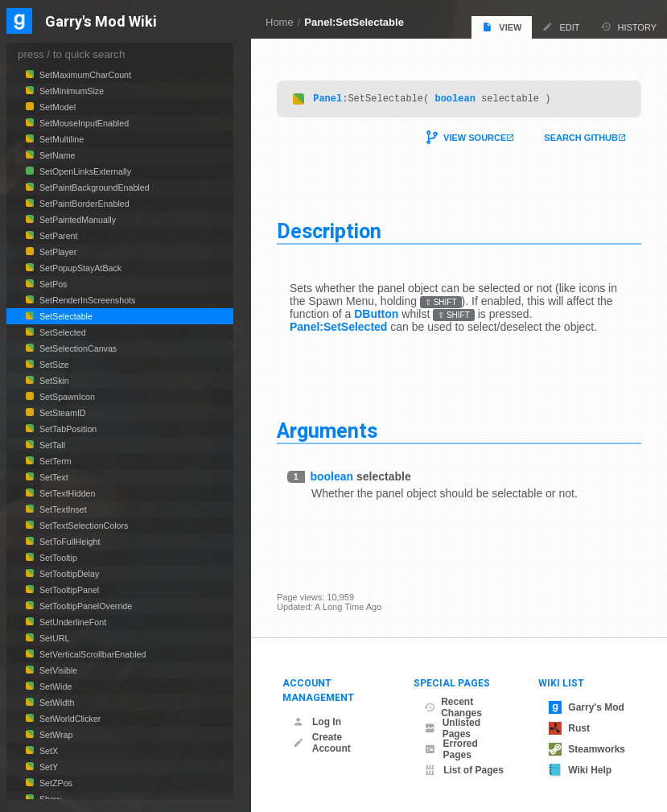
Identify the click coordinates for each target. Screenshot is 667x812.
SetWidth (56, 703)
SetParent (58, 236)
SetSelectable (65, 316)
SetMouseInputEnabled (83, 123)
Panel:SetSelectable (354, 22)
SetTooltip (57, 558)
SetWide (54, 686)
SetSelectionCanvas (77, 348)
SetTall (51, 445)
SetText (53, 477)
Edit (561, 27)
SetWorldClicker (69, 719)
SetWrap (55, 735)
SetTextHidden (66, 493)
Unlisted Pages (452, 728)
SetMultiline (60, 139)
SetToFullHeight (68, 542)
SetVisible (57, 670)
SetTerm (54, 461)
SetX (47, 751)
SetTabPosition (67, 429)
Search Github (581, 140)
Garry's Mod (587, 707)
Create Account (322, 743)
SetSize (53, 365)
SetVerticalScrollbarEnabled (91, 654)
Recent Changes (453, 707)
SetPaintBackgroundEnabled (93, 188)
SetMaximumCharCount (84, 75)
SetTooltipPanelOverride (84, 606)
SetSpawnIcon (66, 397)
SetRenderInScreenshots (86, 300)
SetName (56, 155)
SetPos (52, 284)
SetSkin (53, 381)
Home (280, 22)
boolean (455, 100)
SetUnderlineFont (72, 622)
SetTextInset (62, 509)
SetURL (53, 638)
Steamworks (587, 749)
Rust (569, 728)
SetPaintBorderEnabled (83, 204)
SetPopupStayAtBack (79, 268)
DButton (376, 316)
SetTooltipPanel (68, 590)
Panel (327, 100)
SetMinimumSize (70, 91)
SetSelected (62, 332)
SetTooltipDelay (68, 574)
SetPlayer (57, 252)
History (629, 27)
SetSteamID (62, 413)
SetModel (56, 107)
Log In (317, 722)
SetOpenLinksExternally (84, 171)
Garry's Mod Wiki (101, 22)
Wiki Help (580, 770)
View (502, 27)
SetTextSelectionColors (82, 526)
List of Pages (464, 770)
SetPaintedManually (76, 220)
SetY (47, 767)
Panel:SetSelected (338, 329)
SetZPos (55, 783)
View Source (475, 140)
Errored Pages (451, 749)
